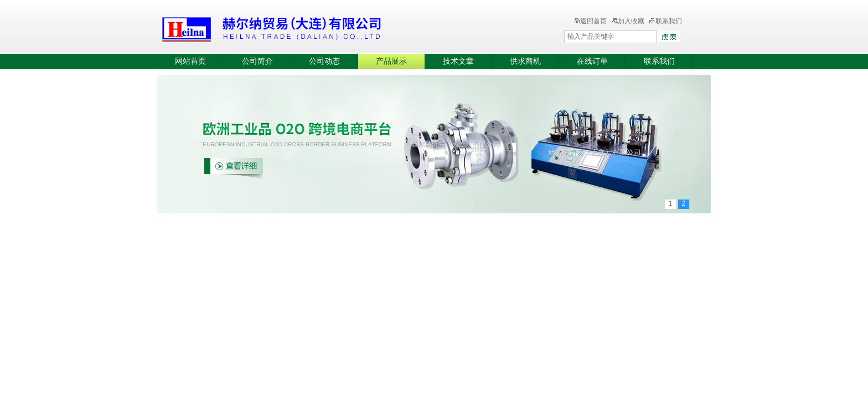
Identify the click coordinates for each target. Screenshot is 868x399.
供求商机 (525, 61)
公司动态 (324, 61)
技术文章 (458, 61)
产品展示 (391, 61)
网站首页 (190, 61)
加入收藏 (628, 21)
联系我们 (665, 21)
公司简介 (257, 61)
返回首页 (590, 21)
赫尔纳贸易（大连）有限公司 (337, 28)
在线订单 (592, 61)
